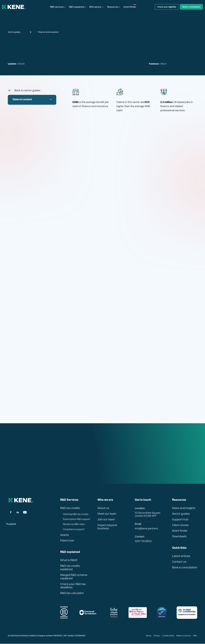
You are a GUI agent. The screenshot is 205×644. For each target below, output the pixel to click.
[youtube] (25, 512)
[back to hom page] (21, 500)
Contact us (179, 562)
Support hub (180, 519)
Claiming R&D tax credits (76, 514)
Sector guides (14, 32)
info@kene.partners (146, 529)
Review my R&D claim (74, 524)
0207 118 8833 (143, 541)
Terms (149, 636)
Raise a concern (184, 636)
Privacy (157, 636)
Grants (65, 535)
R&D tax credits (70, 508)
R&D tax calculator (72, 593)
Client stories (180, 525)
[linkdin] (18, 512)
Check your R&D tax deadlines (73, 586)
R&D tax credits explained (70, 568)
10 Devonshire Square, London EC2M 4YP (147, 514)
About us (103, 508)
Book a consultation (184, 568)
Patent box (67, 541)
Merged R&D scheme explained (74, 577)
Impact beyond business (107, 527)
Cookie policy (168, 636)
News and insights (183, 508)
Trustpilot (11, 524)
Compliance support (74, 529)
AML (195, 636)
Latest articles (180, 556)
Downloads (179, 536)
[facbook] (11, 512)
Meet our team (107, 514)
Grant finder (130, 7)
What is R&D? (69, 560)
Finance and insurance (48, 32)
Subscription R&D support (77, 519)
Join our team (106, 519)
